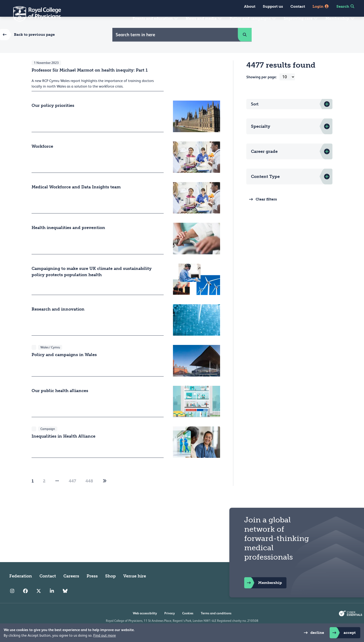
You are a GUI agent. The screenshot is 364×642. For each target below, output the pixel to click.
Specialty (261, 138)
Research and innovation (58, 320)
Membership (340, 18)
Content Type (265, 188)
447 (72, 492)
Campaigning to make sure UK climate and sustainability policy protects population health (92, 283)
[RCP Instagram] (12, 602)
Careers (71, 587)
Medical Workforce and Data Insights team (76, 198)
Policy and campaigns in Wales (64, 366)
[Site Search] (175, 46)
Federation (21, 587)
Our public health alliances (60, 402)
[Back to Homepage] (34, 14)
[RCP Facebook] (25, 602)
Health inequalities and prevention (68, 239)
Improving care (301, 18)
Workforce (42, 157)
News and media (204, 18)
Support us (273, 6)
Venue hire (135, 587)
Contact (298, 6)
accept (343, 633)
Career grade (264, 163)
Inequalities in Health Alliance (63, 447)
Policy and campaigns (253, 18)
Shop (110, 587)
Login (321, 6)
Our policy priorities (53, 117)
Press (92, 587)
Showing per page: (262, 88)
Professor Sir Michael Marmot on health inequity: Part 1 (90, 81)
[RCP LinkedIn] (52, 602)
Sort (255, 115)
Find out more (105, 635)
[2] (105, 492)
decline (313, 633)
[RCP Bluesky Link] (65, 602)
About (250, 6)
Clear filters (262, 210)
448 (89, 492)
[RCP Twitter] (39, 602)
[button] (245, 46)
